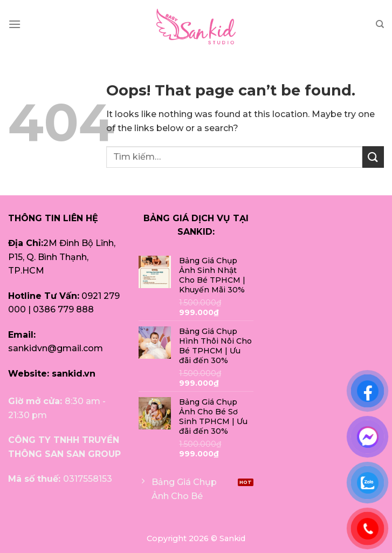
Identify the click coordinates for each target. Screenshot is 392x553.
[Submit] (373, 157)
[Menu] (15, 24)
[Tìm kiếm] (380, 24)
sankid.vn (74, 374)
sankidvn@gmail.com (56, 348)
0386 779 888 (63, 309)
